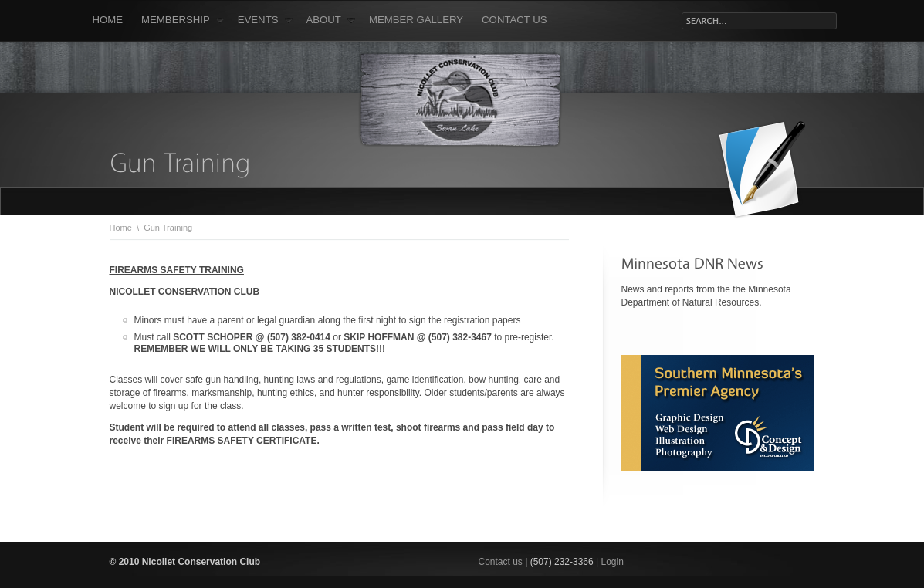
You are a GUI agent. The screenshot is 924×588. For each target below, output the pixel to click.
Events (266, 20)
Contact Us (514, 20)
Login (613, 562)
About (331, 20)
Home (108, 20)
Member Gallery (416, 20)
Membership (183, 20)
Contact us (502, 562)
